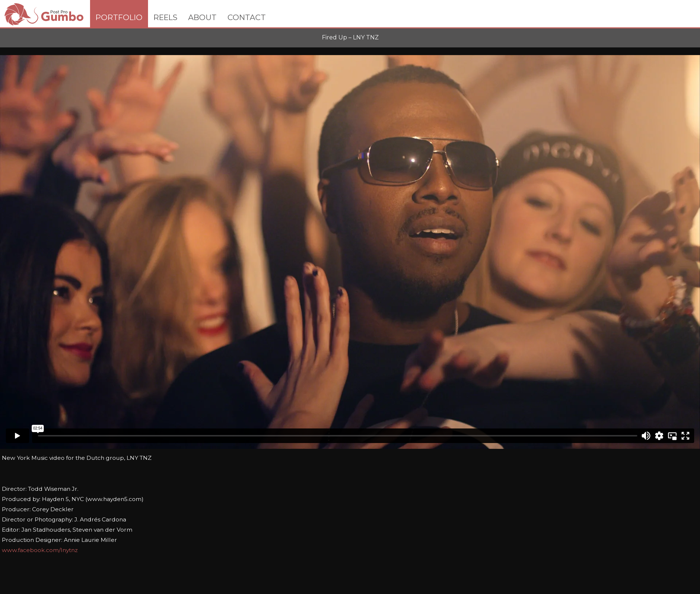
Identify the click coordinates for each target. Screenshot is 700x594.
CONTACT (247, 17)
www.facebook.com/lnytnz (40, 550)
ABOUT (202, 17)
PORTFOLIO (119, 17)
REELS (165, 17)
